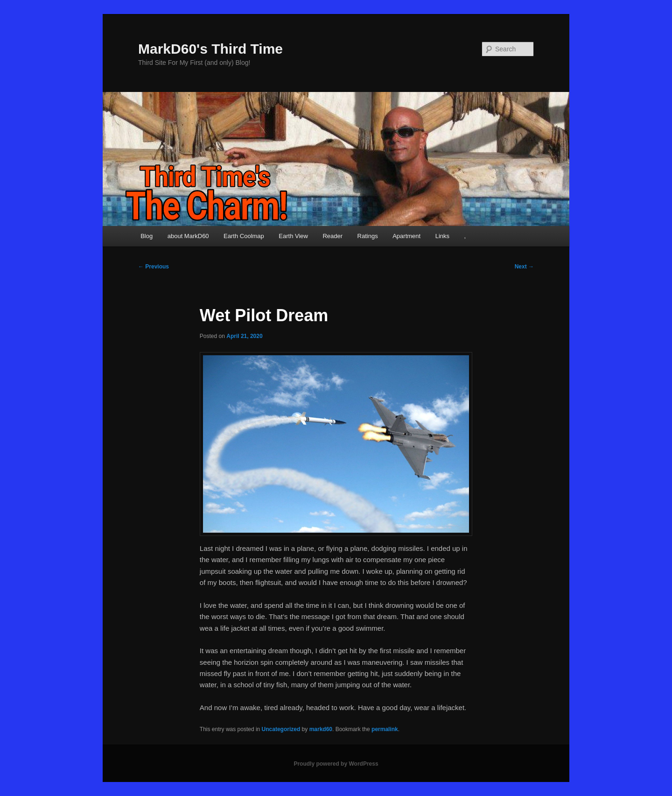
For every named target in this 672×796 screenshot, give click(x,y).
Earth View (293, 236)
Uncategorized (281, 729)
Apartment (406, 236)
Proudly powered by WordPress (336, 764)
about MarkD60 (188, 236)
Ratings (368, 236)
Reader (332, 236)
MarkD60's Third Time (210, 49)
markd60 (321, 729)
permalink (385, 729)
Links (442, 236)
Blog (147, 236)
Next (524, 267)
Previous (154, 267)
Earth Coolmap (244, 236)
